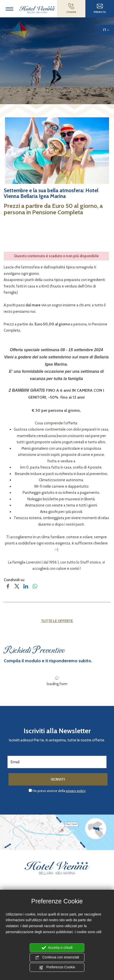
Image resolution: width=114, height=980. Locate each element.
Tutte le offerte (57, 621)
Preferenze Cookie (57, 967)
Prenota (100, 8)
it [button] (106, 31)
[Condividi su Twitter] (17, 586)
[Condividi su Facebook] (8, 586)
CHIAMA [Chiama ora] (71, 8)
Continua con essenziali (57, 957)
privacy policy (76, 791)
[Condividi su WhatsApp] (35, 586)
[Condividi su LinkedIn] (26, 586)
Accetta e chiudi (57, 948)
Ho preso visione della (59, 791)
